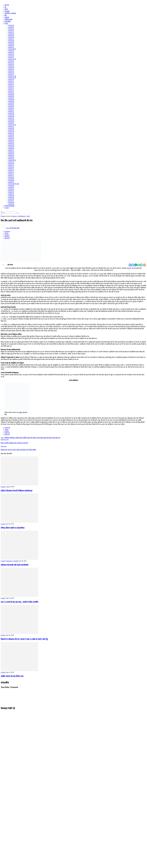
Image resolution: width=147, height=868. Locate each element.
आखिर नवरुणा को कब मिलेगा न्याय (12, 676)
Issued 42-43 (12, 125)
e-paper (7, 208)
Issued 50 (11, 34)
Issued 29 (11, 66)
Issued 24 (11, 72)
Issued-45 (11, 121)
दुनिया (6, 9)
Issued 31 (11, 62)
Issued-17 (11, 165)
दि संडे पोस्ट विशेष (9, 206)
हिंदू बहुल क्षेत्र (45, 438)
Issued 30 (11, 64)
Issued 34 (11, 138)
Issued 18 (11, 79)
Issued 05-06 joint (14, 184)
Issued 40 (11, 128)
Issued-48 (11, 116)
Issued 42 (11, 47)
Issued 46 (11, 40)
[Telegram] (141, 265)
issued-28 (11, 148)
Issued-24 (11, 155)
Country (3, 216)
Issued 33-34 (12, 59)
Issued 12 (11, 89)
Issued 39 (11, 51)
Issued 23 (11, 74)
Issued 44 (11, 44)
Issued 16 (11, 83)
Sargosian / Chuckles (12, 561)
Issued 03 (11, 25)
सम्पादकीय (7, 21)
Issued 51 (11, 32)
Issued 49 (11, 35)
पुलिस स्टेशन (19, 438)
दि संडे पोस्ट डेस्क (15, 228)
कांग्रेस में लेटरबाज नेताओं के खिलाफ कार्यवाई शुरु (17, 491)
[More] (144, 265)
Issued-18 (11, 163)
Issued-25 (11, 153)
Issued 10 (11, 93)
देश (5, 7)
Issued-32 (11, 142)
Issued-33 (11, 140)
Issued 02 (11, 106)
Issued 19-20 (12, 78)
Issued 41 (11, 126)
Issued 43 (11, 46)
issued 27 (11, 150)
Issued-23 (11, 157)
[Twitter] (133, 265)
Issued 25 (11, 71)
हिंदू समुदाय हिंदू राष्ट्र (54, 438)
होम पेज (7, 5)
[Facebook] (130, 265)
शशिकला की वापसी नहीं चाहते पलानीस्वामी (15, 565)
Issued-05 (11, 101)
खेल (6, 15)
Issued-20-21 (12, 160)
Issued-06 (11, 99)
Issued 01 (11, 29)
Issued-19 (11, 162)
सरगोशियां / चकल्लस (10, 13)
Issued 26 (11, 69)
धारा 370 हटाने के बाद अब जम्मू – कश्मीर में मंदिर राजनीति (20, 602)
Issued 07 (11, 98)
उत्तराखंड (7, 11)
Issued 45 (11, 42)
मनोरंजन (7, 17)
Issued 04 (11, 103)
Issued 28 (11, 67)
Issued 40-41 (12, 49)
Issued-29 (11, 147)
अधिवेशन (7, 438)
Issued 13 (11, 88)
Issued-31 (11, 143)
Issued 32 (11, 61)
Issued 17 (11, 81)
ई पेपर (6, 24)
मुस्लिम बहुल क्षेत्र (28, 438)
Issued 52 (11, 30)
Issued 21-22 (12, 76)
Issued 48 (11, 37)
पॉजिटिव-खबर (8, 19)
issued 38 (11, 52)
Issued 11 (11, 91)
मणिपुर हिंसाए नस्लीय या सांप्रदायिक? (13, 528)
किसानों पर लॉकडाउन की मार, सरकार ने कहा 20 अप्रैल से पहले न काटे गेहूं (24, 639)
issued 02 (11, 27)
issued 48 (11, 199)
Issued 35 (11, 57)
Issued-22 (11, 158)
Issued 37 (11, 54)
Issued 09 (11, 94)
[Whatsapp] (138, 265)
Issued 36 (11, 56)
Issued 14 (11, 86)
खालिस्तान (13, 438)
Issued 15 (11, 84)
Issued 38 (11, 131)
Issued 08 (11, 96)
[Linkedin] (136, 265)
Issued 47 (11, 39)
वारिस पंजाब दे (37, 438)
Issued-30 (11, 145)
